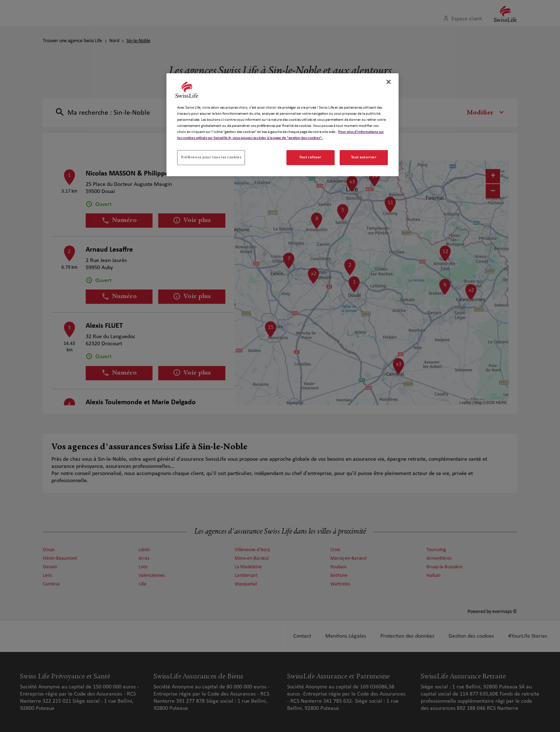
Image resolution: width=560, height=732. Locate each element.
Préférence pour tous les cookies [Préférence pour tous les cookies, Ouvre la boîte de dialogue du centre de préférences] (211, 157)
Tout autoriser (364, 157)
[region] (282, 125)
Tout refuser (310, 157)
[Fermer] (389, 82)
